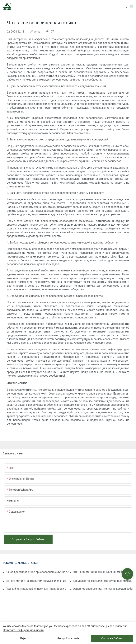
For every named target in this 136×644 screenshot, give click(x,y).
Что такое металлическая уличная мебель (100, 572)
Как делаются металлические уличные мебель (103, 581)
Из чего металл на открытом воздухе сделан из (36, 581)
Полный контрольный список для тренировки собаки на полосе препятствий (36, 589)
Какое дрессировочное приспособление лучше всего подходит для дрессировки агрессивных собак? (37, 572)
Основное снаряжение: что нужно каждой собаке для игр (103, 589)
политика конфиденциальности (23, 630)
